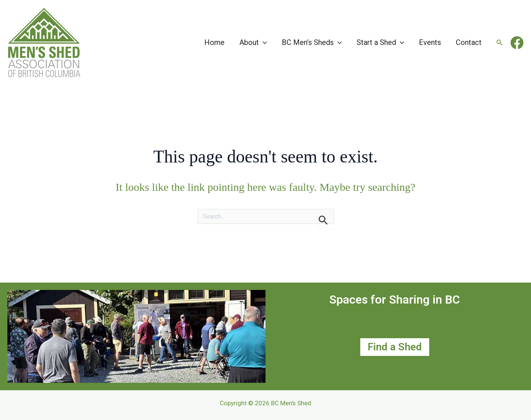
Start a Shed (380, 42)
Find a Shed (395, 347)
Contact (469, 42)
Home (214, 42)
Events (430, 42)
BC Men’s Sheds (312, 42)
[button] (263, 42)
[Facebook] (517, 43)
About (253, 42)
